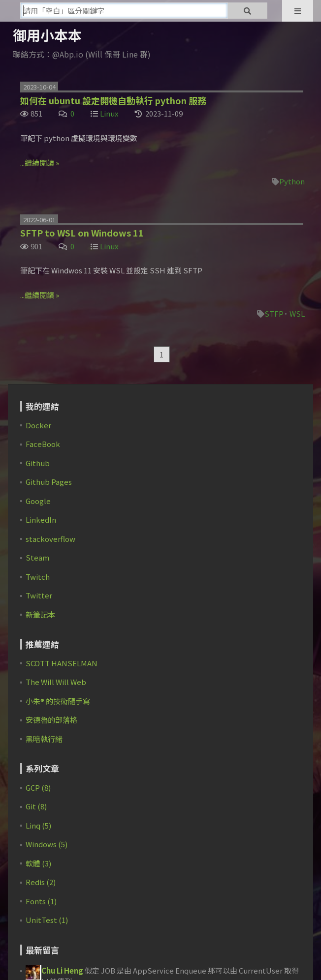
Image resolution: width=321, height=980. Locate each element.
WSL (297, 313)
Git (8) (36, 806)
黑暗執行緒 (44, 739)
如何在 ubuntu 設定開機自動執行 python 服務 (113, 100)
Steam (37, 557)
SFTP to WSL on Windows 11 (82, 233)
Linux (109, 113)
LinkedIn (41, 520)
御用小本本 (47, 35)
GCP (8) (38, 787)
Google (38, 501)
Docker (38, 425)
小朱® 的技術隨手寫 (58, 701)
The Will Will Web (56, 682)
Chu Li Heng (62, 970)
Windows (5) (47, 844)
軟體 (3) (38, 863)
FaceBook (43, 444)
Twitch (38, 577)
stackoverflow (50, 539)
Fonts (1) (41, 901)
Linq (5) (38, 825)
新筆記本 (40, 614)
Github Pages (49, 482)
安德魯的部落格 (51, 720)
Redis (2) (41, 882)
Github (38, 463)
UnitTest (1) (47, 920)
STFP (274, 313)
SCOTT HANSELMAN (62, 663)
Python (292, 181)
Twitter (39, 595)
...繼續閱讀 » (40, 163)
